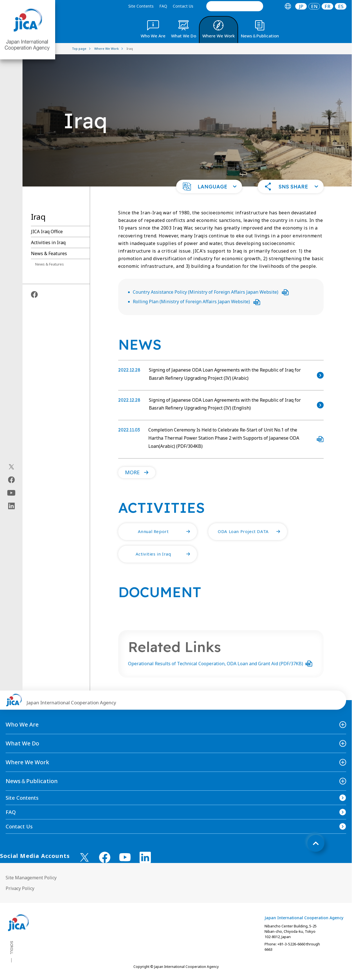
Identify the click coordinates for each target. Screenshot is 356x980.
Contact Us (183, 6)
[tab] (288, 6)
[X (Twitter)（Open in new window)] (11, 467)
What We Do (22, 743)
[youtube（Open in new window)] (11, 493)
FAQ (163, 6)
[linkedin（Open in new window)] (11, 506)
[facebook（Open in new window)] (11, 480)
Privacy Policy (20, 888)
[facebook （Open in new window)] (105, 857)
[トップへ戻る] (316, 843)
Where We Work (27, 762)
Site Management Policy (31, 878)
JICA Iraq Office (47, 231)
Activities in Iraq (48, 242)
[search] (235, 6)
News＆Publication (32, 781)
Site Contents (141, 6)
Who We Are (22, 724)
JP (301, 6)
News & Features (49, 253)
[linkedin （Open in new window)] (145, 857)
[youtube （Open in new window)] (125, 857)
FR (327, 6)
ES (341, 6)
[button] (209, 186)
